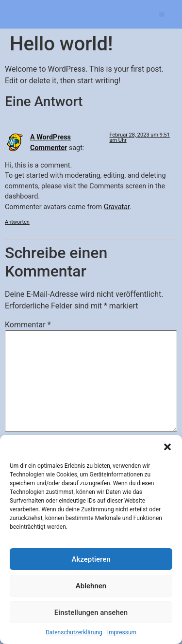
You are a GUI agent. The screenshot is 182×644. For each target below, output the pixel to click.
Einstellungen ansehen (91, 613)
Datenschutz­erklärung (74, 632)
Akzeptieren (91, 559)
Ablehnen (91, 586)
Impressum (122, 632)
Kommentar (28, 325)
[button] (167, 447)
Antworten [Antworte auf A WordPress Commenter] (17, 222)
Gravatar (117, 207)
